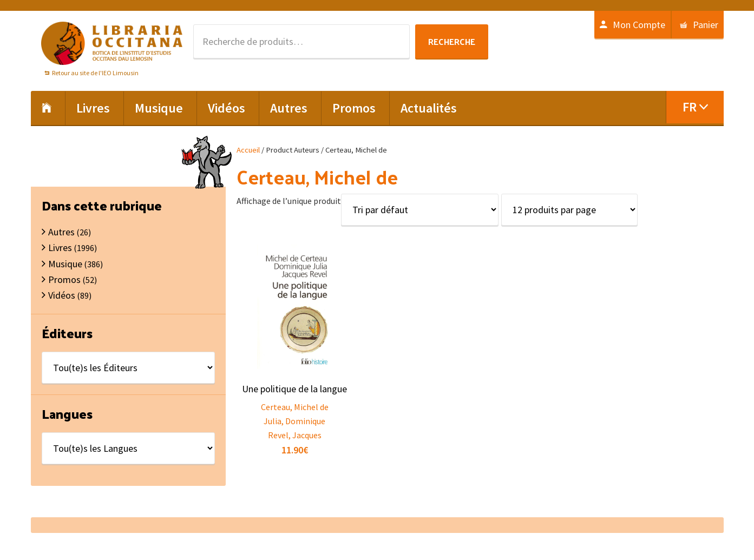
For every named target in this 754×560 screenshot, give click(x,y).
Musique (65, 264)
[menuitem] (695, 107)
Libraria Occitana (112, 43)
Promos (64, 279)
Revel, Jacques (295, 435)
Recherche (452, 41)
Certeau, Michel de (295, 407)
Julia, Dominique (294, 421)
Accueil (248, 150)
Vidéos (62, 295)
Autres (61, 232)
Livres (60, 248)
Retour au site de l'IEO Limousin (95, 73)
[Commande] (420, 210)
